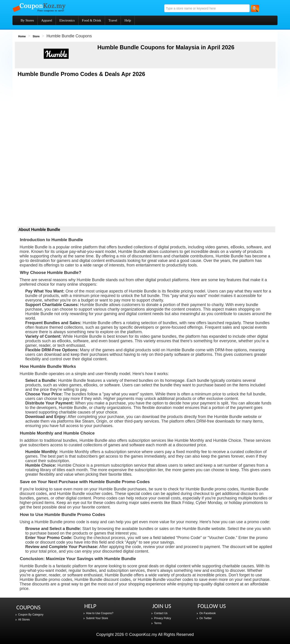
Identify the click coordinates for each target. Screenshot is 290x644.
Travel (113, 20)
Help (128, 20)
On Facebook (208, 613)
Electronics (67, 20)
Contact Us (161, 613)
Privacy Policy (163, 618)
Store (36, 36)
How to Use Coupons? (100, 613)
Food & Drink (92, 20)
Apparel (47, 20)
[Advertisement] (146, 115)
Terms (158, 623)
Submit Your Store (97, 618)
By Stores (27, 20)
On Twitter (205, 618)
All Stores (24, 620)
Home (22, 36)
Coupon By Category (31, 615)
